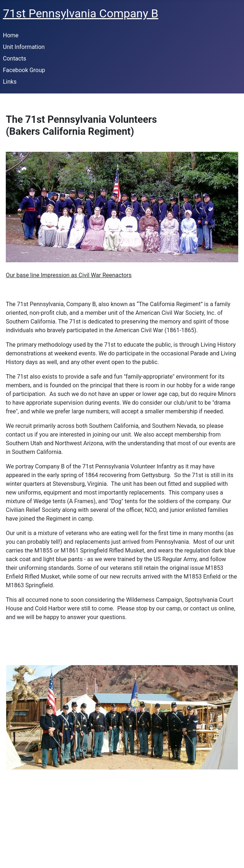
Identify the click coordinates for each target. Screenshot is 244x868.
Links (10, 82)
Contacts (14, 59)
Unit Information (24, 47)
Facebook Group (24, 70)
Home (11, 35)
